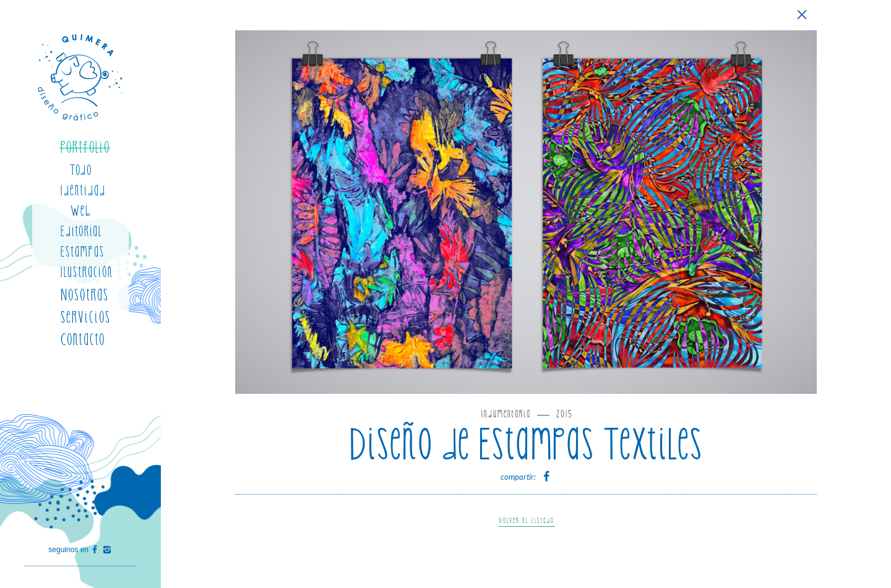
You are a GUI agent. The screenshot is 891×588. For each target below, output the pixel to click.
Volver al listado (527, 521)
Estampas (83, 252)
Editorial (82, 232)
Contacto (83, 340)
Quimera (81, 77)
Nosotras (85, 295)
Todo (81, 170)
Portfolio (85, 147)
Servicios (86, 317)
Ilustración (87, 272)
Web (81, 211)
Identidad (83, 191)
